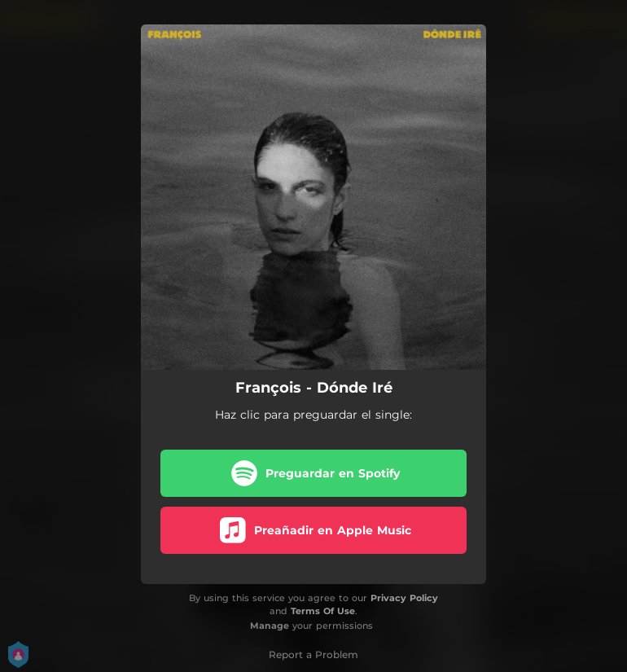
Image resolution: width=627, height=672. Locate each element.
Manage (270, 626)
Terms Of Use (323, 611)
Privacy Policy (404, 598)
